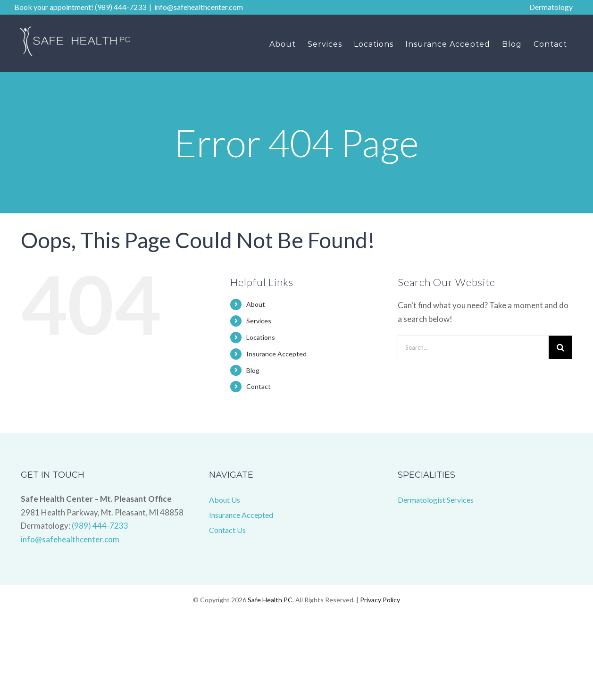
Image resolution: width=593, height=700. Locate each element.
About (256, 304)
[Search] (560, 347)
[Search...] (473, 347)
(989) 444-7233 (100, 526)
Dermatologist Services (436, 500)
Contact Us (227, 530)
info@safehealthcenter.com (199, 7)
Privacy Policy (380, 600)
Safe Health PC (270, 600)
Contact (259, 386)
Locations (261, 337)
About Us (225, 500)
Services (259, 321)
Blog (253, 370)
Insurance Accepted (276, 354)
